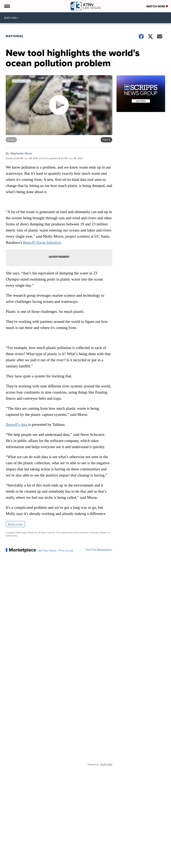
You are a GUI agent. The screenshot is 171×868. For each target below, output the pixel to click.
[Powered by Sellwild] (106, 765)
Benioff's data (17, 424)
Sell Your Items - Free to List (55, 551)
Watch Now (157, 6)
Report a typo (15, 524)
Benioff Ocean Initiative (42, 242)
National (15, 36)
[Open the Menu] (7, 6)
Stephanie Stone (21, 153)
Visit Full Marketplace (99, 550)
